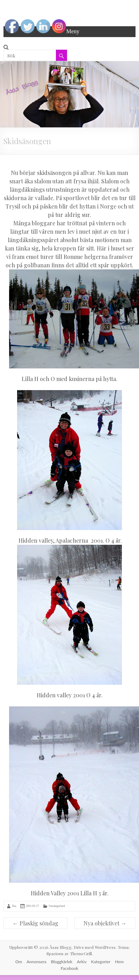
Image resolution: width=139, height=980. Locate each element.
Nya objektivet (105, 923)
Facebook (69, 968)
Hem (119, 962)
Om (19, 962)
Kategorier (101, 962)
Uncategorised (57, 906)
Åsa (14, 906)
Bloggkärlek (62, 962)
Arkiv (82, 962)
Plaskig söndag (35, 923)
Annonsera (36, 962)
